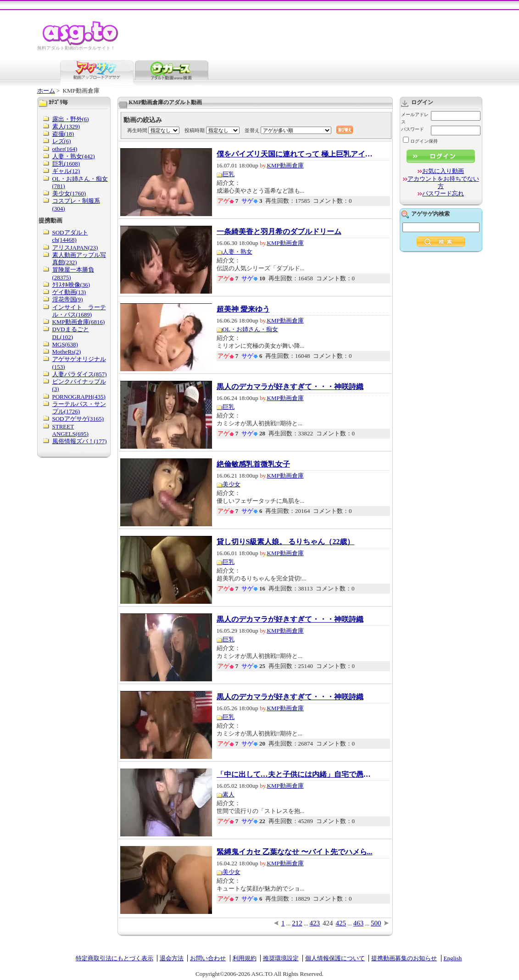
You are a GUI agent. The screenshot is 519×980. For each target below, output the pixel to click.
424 (328, 923)
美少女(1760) (69, 193)
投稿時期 (195, 130)
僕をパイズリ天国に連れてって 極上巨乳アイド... (295, 154)
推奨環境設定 (281, 958)
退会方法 (172, 958)
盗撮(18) (63, 134)
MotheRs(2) (67, 352)
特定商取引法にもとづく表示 (114, 958)
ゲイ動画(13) (69, 292)
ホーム (46, 91)
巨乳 (229, 174)
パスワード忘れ (443, 193)
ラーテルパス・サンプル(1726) (79, 408)
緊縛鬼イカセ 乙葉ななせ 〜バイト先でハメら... (295, 852)
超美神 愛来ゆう (243, 309)
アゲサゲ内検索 (430, 214)
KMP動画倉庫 (285, 165)
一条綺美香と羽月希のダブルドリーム (279, 232)
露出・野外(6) (71, 119)
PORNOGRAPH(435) (79, 397)
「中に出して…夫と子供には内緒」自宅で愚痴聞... (295, 774)
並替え (252, 130)
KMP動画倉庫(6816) (79, 322)
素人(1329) (66, 126)
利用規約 (245, 958)
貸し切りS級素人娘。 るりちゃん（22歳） (286, 542)
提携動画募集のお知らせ (404, 958)
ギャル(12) (66, 171)
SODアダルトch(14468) (70, 236)
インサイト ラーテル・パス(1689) (79, 311)
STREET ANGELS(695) (70, 430)
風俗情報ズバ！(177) (80, 441)
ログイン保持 (420, 141)
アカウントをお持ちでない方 (443, 182)
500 (376, 923)
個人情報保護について (335, 958)
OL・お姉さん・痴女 (250, 329)
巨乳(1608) (66, 164)
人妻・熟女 (237, 252)
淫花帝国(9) (68, 299)
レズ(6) (62, 141)
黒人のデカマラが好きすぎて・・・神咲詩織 (290, 387)
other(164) (65, 149)
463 (359, 923)
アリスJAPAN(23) (75, 248)
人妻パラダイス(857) (80, 374)
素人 (229, 794)
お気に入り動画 (443, 171)
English (453, 958)
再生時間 (137, 130)
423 (315, 923)
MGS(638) (65, 344)
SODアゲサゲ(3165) (78, 419)
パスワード (413, 129)
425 (341, 923)
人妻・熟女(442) (74, 156)
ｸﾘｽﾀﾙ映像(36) (71, 285)
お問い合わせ (208, 958)
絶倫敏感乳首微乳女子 (253, 464)
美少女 (232, 484)
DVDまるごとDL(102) (71, 333)
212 (297, 923)
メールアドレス (415, 118)
